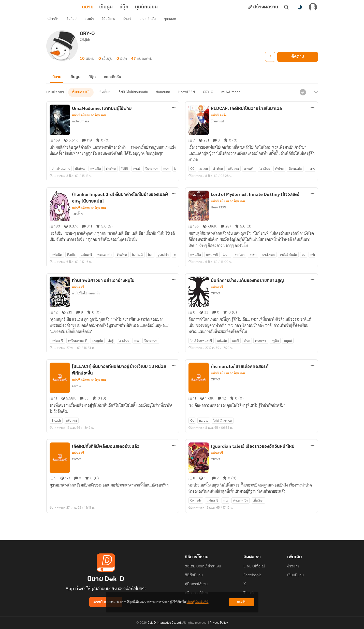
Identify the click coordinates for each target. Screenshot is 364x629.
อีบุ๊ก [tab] (102, 7)
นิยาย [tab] (65, 7)
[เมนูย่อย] (315, 101)
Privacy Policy (219, 623)
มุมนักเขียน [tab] (124, 7)
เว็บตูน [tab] (84, 7)
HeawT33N (187, 101)
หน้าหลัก (56, 22)
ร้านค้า (132, 22)
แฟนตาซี (78, 296)
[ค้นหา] (286, 7)
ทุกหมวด (174, 22)
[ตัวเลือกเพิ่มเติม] (174, 117)
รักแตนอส (163, 101)
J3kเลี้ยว (104, 101)
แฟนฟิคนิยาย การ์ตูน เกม (89, 124)
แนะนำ (93, 22)
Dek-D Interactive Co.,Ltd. (165, 623)
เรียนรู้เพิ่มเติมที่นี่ (198, 602)
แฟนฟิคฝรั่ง (219, 124)
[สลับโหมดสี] (300, 7)
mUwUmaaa (231, 101)
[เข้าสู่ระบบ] (313, 7)
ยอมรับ (242, 602)
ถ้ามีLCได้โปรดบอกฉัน (133, 101)
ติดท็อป (75, 22)
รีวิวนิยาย (112, 22)
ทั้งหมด (77, 101)
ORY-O (208, 101)
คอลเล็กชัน (152, 22)
